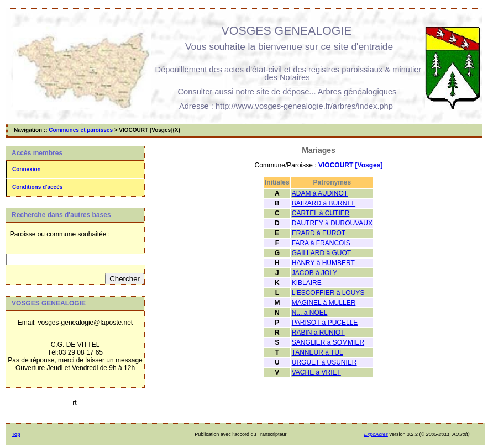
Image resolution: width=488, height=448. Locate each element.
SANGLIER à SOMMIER (328, 342)
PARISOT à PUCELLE (325, 323)
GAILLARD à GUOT (321, 253)
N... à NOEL (310, 313)
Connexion (27, 169)
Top (16, 434)
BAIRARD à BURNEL (324, 203)
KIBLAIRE (307, 283)
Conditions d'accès (37, 187)
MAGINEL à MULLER (324, 303)
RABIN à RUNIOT (318, 333)
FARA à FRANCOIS (321, 243)
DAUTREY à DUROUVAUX (332, 223)
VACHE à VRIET (316, 372)
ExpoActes (376, 434)
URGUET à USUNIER (324, 362)
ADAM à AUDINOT (320, 193)
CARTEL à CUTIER (321, 213)
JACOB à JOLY (314, 273)
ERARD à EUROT (319, 233)
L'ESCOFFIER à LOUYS (328, 293)
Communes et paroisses (81, 130)
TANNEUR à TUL (318, 352)
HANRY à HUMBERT (323, 263)
